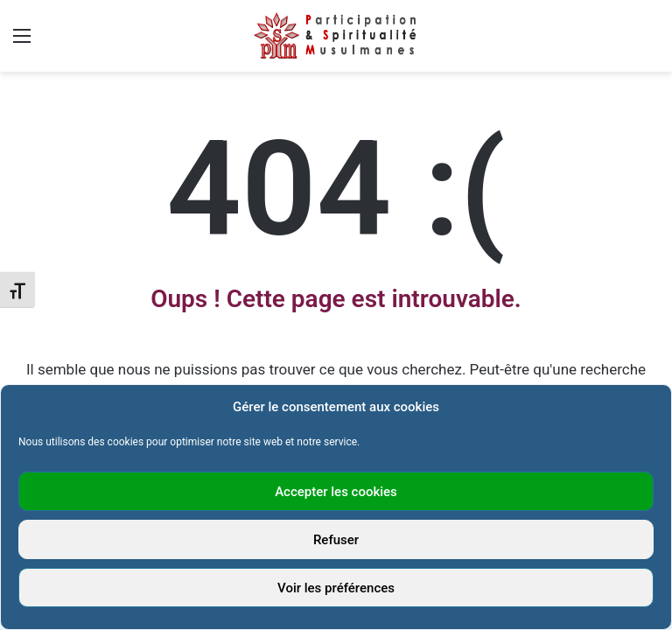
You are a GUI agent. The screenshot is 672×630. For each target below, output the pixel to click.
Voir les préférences (336, 588)
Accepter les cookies (336, 492)
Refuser (336, 540)
